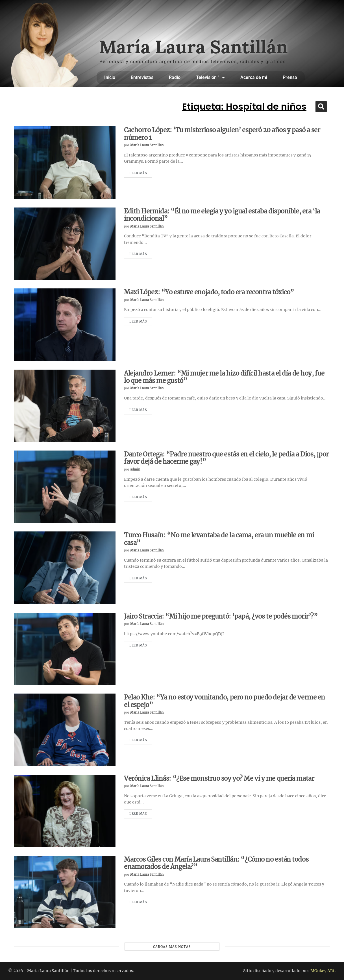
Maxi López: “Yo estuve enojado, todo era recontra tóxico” (209, 292)
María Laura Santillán (147, 145)
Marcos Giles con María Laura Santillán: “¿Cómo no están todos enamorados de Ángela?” (216, 863)
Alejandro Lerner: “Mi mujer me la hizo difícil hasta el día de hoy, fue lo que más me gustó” (224, 377)
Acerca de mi (254, 77)
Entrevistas (142, 77)
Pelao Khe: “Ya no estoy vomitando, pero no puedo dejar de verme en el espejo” (225, 701)
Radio (175, 77)
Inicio (110, 77)
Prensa (290, 77)
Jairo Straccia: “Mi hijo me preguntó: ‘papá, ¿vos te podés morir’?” (221, 616)
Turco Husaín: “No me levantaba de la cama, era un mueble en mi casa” (219, 539)
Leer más (138, 173)
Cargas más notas (172, 947)
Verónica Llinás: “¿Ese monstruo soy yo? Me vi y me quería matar (219, 778)
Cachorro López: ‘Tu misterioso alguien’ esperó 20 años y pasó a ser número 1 (222, 134)
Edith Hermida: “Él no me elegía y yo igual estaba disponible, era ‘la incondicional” (222, 215)
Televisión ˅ (210, 78)
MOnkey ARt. (323, 971)
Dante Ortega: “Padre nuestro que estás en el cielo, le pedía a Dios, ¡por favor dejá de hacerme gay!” (226, 458)
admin (135, 469)
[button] (321, 107)
